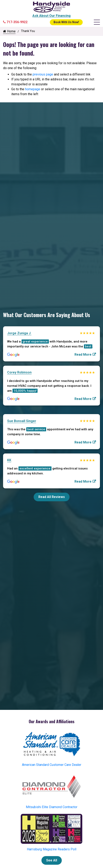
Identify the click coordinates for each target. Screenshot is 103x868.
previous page (43, 74)
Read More (83, 355)
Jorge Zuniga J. (19, 333)
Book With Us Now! (66, 22)
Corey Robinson (19, 372)
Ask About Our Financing (51, 16)
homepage (33, 89)
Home (9, 31)
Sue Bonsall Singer (22, 421)
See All (52, 860)
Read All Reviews (52, 497)
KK (9, 460)
